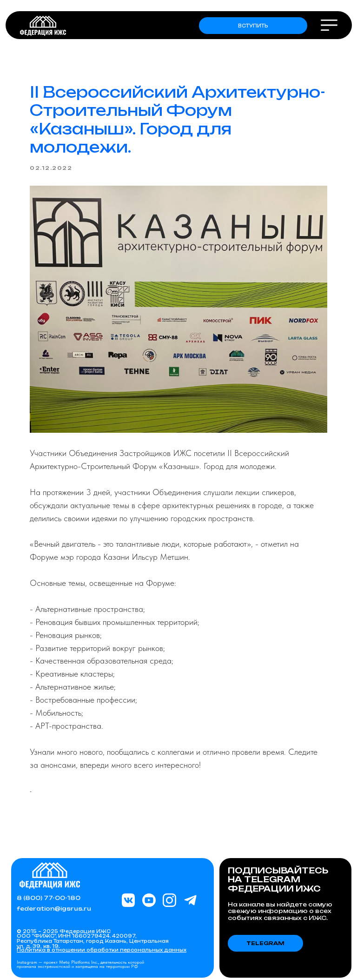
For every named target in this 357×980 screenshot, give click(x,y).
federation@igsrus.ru (54, 909)
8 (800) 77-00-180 (49, 898)
